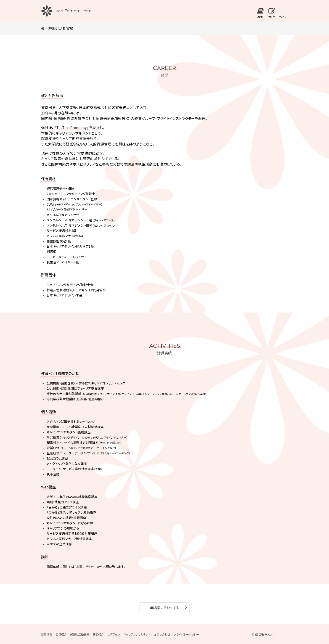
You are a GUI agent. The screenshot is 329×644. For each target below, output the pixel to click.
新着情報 (47, 634)
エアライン (114, 634)
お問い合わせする (164, 607)
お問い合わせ (86, 567)
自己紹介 (61, 634)
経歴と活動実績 (80, 634)
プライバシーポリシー (186, 634)
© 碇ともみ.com (263, 634)
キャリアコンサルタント (137, 634)
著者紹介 (98, 634)
